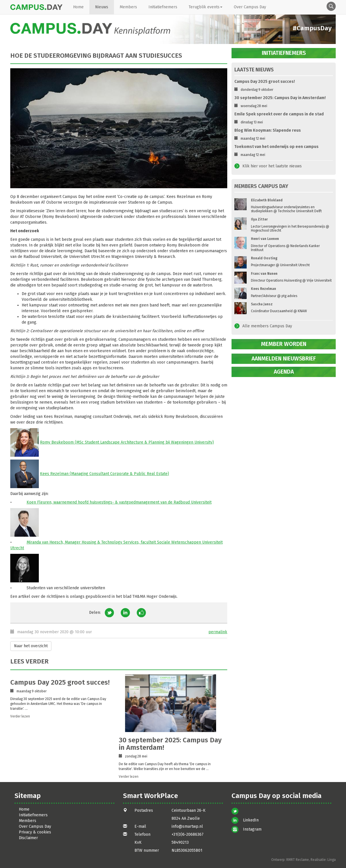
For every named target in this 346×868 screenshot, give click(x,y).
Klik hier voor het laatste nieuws (272, 166)
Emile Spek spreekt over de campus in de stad (279, 114)
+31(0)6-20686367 (188, 834)
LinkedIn (251, 820)
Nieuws (102, 7)
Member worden (284, 344)
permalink (218, 632)
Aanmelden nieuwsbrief (284, 359)
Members (128, 7)
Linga (332, 860)
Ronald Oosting (264, 258)
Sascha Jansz (262, 304)
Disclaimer (28, 838)
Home (78, 7)
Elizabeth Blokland (267, 200)
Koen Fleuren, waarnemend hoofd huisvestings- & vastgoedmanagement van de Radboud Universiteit (119, 502)
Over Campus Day (250, 7)
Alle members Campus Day (267, 326)
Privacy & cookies (35, 832)
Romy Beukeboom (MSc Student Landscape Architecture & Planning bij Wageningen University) (127, 442)
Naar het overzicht (31, 646)
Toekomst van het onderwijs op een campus (276, 147)
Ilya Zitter (259, 219)
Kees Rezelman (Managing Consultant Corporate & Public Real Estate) (104, 474)
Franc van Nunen (264, 274)
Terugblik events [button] (206, 7)
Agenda (284, 372)
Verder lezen (20, 716)
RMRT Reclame (298, 860)
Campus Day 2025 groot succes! (60, 682)
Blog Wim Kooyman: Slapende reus (268, 130)
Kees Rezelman (263, 289)
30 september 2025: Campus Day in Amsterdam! (170, 744)
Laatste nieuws (254, 70)
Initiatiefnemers (163, 7)
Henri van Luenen (265, 239)
